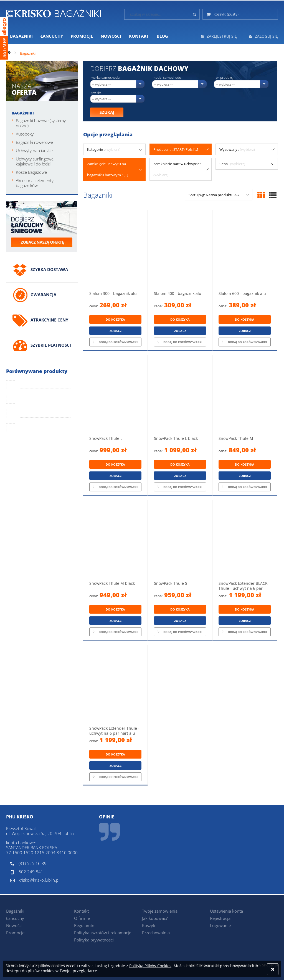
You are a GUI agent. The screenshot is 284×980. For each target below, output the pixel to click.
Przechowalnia (156, 933)
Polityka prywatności (94, 940)
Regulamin (84, 925)
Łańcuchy (15, 918)
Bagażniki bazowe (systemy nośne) (41, 123)
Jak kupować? (155, 918)
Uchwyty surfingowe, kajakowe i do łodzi (35, 161)
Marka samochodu (105, 78)
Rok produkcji (224, 78)
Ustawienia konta (226, 911)
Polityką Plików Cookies (150, 966)
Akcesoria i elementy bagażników (35, 183)
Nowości (14, 925)
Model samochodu (167, 78)
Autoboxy (25, 134)
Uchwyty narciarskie (34, 150)
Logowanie (220, 925)
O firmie (82, 918)
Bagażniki (23, 113)
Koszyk (149, 925)
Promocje (15, 933)
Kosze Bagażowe (31, 172)
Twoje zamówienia (160, 911)
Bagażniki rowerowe (34, 142)
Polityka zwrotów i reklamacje (103, 933)
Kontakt (81, 911)
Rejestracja (220, 918)
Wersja (96, 92)
